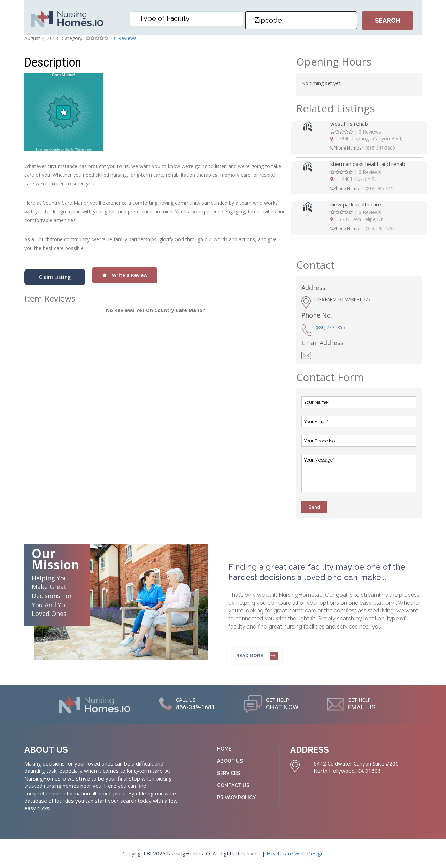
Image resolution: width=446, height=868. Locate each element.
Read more (250, 656)
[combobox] (186, 19)
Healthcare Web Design (295, 853)
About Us (230, 761)
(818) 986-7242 (380, 188)
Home (224, 749)
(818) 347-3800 (380, 148)
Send (314, 507)
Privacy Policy (236, 798)
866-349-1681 (192, 707)
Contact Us (233, 785)
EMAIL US (365, 707)
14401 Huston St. (358, 179)
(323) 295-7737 (380, 229)
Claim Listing (55, 277)
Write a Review (125, 275)
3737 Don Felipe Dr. (361, 219)
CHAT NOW (282, 707)
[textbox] (188, 18)
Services (229, 773)
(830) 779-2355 (330, 327)
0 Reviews (125, 38)
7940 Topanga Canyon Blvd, (371, 139)
